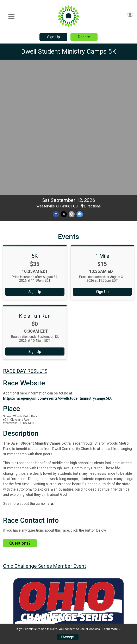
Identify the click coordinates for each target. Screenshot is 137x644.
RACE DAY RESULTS (25, 239)
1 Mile (102, 124)
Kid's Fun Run (35, 184)
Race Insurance (47, 613)
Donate (84, 37)
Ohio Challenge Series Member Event (45, 434)
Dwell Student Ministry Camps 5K (69, 51)
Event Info (82, 585)
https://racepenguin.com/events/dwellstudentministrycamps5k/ (57, 266)
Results (113, 585)
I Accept (68, 637)
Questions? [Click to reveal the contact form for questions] (20, 411)
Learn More (110, 629)
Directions (93, 74)
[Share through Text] (80, 82)
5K (35, 124)
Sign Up (54, 37)
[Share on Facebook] (56, 82)
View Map (68, 532)
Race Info (47, 585)
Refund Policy (119, 595)
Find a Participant (48, 598)
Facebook (75, 562)
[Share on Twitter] (64, 82)
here (49, 372)
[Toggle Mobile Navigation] (11, 17)
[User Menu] (130, 14)
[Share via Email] (72, 82)
